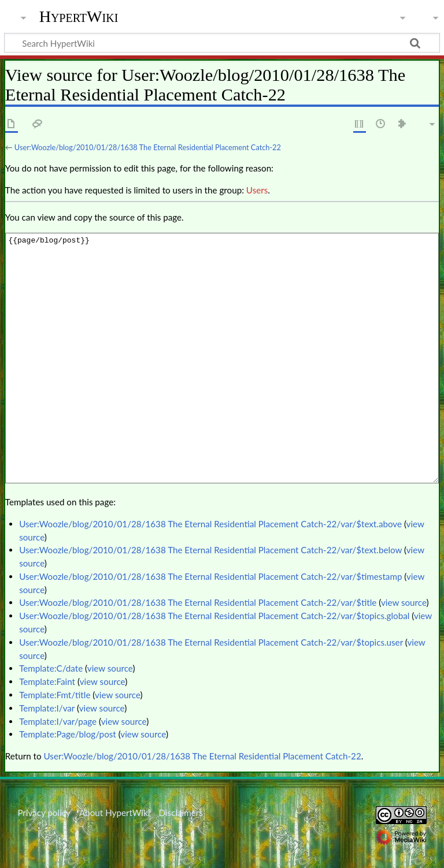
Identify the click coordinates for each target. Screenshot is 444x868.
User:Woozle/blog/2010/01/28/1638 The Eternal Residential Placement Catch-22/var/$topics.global (214, 616)
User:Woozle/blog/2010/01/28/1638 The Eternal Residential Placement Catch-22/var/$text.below (210, 550)
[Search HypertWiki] (222, 43)
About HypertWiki (114, 813)
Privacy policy (44, 813)
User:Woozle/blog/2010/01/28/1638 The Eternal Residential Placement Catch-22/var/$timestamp (210, 576)
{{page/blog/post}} (222, 358)
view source (404, 602)
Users (257, 190)
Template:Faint (47, 681)
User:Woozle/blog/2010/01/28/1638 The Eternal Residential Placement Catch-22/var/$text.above (210, 524)
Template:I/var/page (58, 721)
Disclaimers (181, 813)
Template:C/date (51, 668)
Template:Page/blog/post (68, 734)
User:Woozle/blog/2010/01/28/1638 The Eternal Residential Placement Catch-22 (148, 147)
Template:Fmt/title (55, 695)
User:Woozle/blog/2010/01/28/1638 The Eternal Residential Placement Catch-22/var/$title (198, 602)
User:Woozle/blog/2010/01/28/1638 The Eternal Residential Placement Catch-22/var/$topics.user (211, 642)
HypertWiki (79, 17)
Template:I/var (47, 708)
